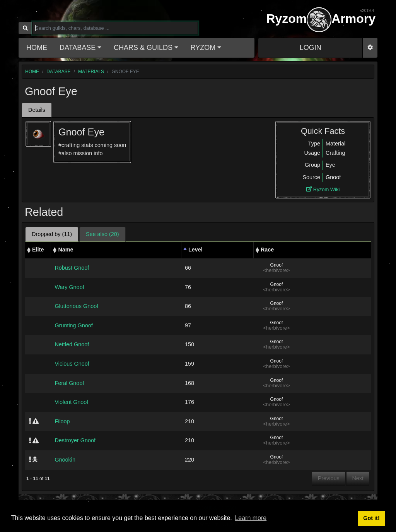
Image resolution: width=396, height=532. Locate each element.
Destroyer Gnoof (75, 440)
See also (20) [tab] (102, 234)
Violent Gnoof (71, 402)
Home (37, 48)
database (58, 72)
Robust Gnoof (72, 268)
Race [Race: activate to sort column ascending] (267, 250)
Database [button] (78, 48)
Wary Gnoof (69, 287)
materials (91, 72)
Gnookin (65, 460)
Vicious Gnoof (72, 364)
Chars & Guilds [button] (143, 48)
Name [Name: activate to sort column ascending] (66, 250)
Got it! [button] (371, 518)
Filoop (62, 421)
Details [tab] (37, 110)
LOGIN (311, 48)
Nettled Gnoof (72, 344)
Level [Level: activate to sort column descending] (195, 250)
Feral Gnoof (69, 383)
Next (358, 478)
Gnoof (333, 177)
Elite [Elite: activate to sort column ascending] (38, 250)
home (32, 72)
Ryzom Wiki (323, 189)
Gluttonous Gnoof (76, 306)
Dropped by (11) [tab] (52, 234)
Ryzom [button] (203, 48)
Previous (329, 478)
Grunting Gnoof (73, 325)
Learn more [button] (251, 518)
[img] (30, 421)
